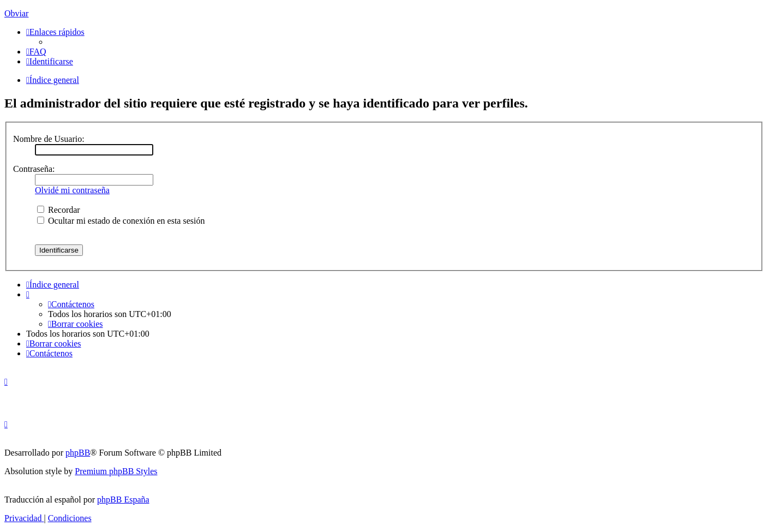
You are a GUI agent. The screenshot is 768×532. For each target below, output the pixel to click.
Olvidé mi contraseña (72, 190)
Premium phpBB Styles (116, 471)
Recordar (59, 210)
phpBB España (123, 500)
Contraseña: (34, 169)
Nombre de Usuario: (49, 139)
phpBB (78, 453)
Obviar (16, 13)
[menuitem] (36, 52)
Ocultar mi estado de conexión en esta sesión (121, 221)
